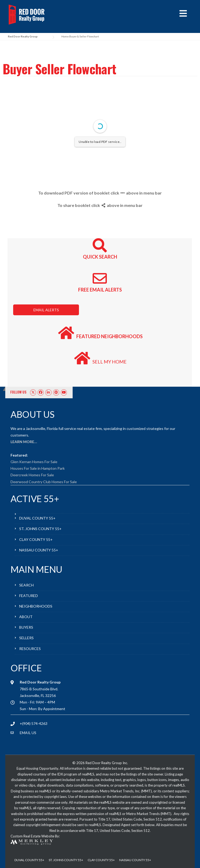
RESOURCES (30, 649)
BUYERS (26, 627)
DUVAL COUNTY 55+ (37, 518)
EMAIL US (28, 733)
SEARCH (26, 585)
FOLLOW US (18, 392)
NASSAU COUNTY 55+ (39, 550)
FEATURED (29, 596)
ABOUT (26, 617)
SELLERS (26, 638)
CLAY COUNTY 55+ (36, 539)
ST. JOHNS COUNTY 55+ (40, 529)
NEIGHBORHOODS (36, 606)
